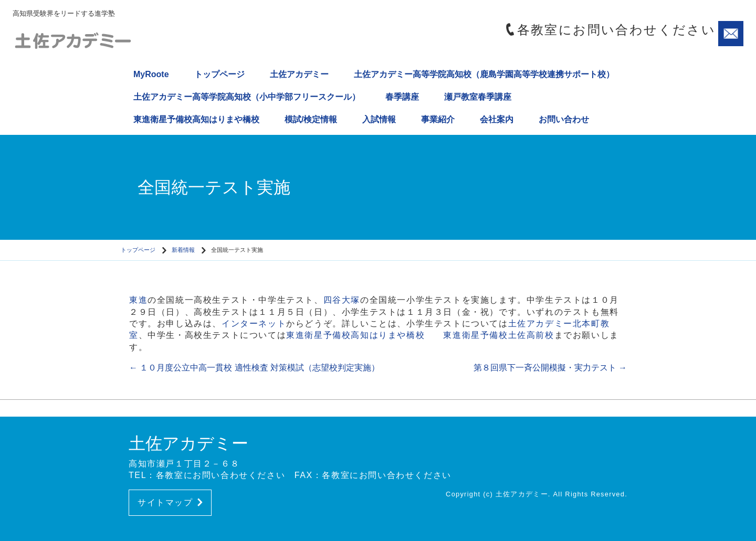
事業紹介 (438, 119)
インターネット (254, 323)
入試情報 (379, 119)
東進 (138, 300)
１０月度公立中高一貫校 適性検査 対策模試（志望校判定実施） (254, 368)
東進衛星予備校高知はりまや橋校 (196, 119)
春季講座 (402, 97)
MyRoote (151, 74)
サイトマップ (170, 502)
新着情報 (183, 250)
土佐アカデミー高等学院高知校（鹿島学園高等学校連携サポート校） (484, 74)
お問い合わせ (564, 119)
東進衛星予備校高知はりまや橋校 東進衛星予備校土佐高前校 (420, 335)
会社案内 (497, 119)
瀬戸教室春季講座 (478, 97)
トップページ (219, 74)
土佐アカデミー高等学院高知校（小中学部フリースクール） (247, 97)
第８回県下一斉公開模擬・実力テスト (550, 368)
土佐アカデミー (299, 74)
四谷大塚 (342, 300)
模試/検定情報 (311, 119)
